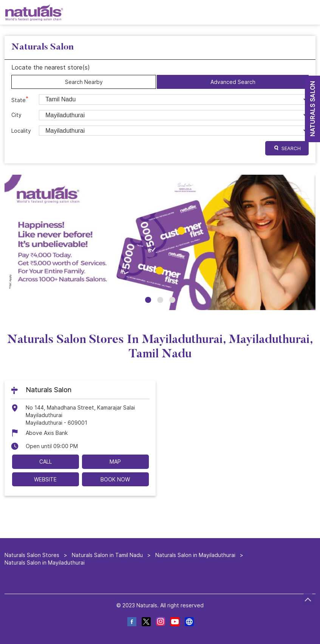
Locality (21, 131)
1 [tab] (148, 300)
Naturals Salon (49, 389)
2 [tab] (160, 300)
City (16, 115)
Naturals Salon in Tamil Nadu (107, 555)
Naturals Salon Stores (33, 555)
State (20, 99)
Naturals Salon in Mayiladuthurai (195, 555)
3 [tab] (172, 300)
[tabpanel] (160, 242)
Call (46, 462)
